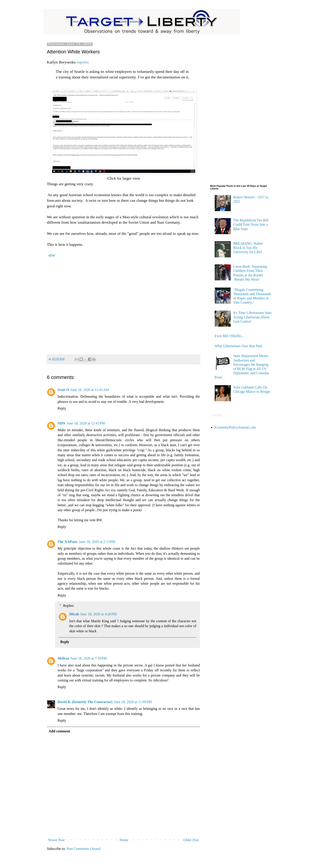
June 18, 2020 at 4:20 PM (98, 614)
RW (52, 255)
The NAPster (68, 542)
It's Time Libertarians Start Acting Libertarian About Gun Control (252, 317)
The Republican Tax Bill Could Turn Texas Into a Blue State (251, 224)
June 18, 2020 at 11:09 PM (133, 702)
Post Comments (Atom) (84, 849)
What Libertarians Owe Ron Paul (238, 346)
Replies (68, 606)
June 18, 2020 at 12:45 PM (86, 423)
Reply (62, 408)
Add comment (59, 731)
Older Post (191, 840)
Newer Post (56, 840)
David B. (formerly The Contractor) (85, 702)
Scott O (63, 390)
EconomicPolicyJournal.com (235, 427)
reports (82, 62)
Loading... (217, 415)
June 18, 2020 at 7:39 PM (89, 658)
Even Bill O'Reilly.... (230, 336)
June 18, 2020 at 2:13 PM (97, 542)
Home (124, 840)
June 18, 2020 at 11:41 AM (90, 390)
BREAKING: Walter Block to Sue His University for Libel (248, 248)
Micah (74, 614)
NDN (62, 423)
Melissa (64, 658)
